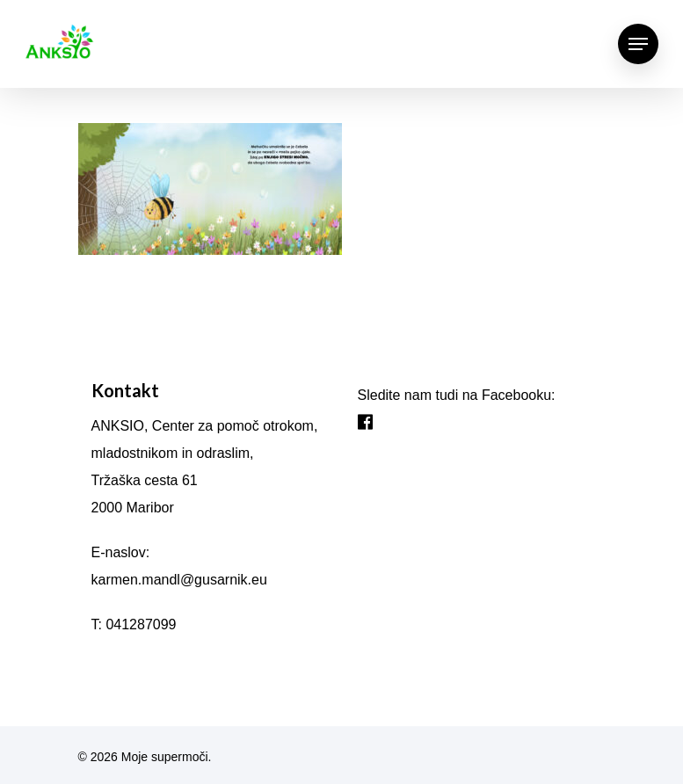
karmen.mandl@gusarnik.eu (179, 580)
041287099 (141, 624)
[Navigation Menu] (638, 44)
